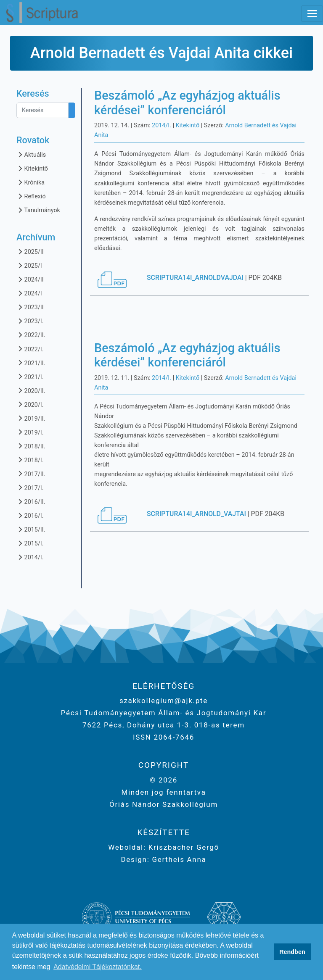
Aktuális (31, 154)
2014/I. (30, 557)
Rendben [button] (292, 952)
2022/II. (31, 335)
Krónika (30, 182)
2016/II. (31, 502)
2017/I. (30, 488)
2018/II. (31, 446)
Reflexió (31, 196)
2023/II (30, 307)
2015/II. (31, 529)
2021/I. (30, 377)
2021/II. (31, 363)
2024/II (30, 279)
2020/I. (30, 404)
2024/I (29, 293)
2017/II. (31, 474)
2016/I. (30, 515)
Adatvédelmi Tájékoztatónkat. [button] (98, 967)
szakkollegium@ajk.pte (164, 701)
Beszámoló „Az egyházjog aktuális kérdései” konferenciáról (187, 103)
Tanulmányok (38, 210)
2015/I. (30, 543)
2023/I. (30, 321)
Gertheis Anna (178, 859)
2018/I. (30, 460)
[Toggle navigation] (312, 14)
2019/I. (30, 432)
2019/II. (31, 418)
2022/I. (30, 349)
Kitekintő (32, 168)
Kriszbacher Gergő (183, 847)
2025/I (29, 265)
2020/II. (31, 391)
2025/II (30, 252)
